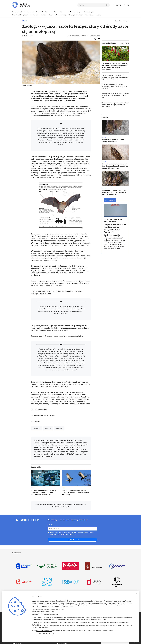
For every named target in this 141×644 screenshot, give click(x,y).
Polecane (110, 200)
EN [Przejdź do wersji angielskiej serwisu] (128, 5)
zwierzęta (59, 428)
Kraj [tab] (122, 43)
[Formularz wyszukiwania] (94, 5)
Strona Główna (119, 21)
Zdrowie (49, 12)
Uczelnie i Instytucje (20, 15)
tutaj (46, 410)
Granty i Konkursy (76, 15)
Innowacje (34, 15)
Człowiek (40, 12)
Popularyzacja (61, 15)
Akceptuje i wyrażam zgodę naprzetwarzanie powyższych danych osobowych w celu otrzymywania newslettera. (71, 533)
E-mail (50, 525)
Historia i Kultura (27, 12)
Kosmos (15, 12)
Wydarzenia (89, 15)
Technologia (89, 12)
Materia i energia (75, 12)
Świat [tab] (127, 43)
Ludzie (99, 15)
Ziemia (63, 12)
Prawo (51, 15)
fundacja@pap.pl (84, 626)
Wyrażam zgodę (44, 633)
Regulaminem (77, 505)
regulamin (58, 533)
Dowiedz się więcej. (108, 631)
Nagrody (43, 15)
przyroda (48, 428)
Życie (56, 12)
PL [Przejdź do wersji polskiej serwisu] (124, 5)
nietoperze (37, 428)
